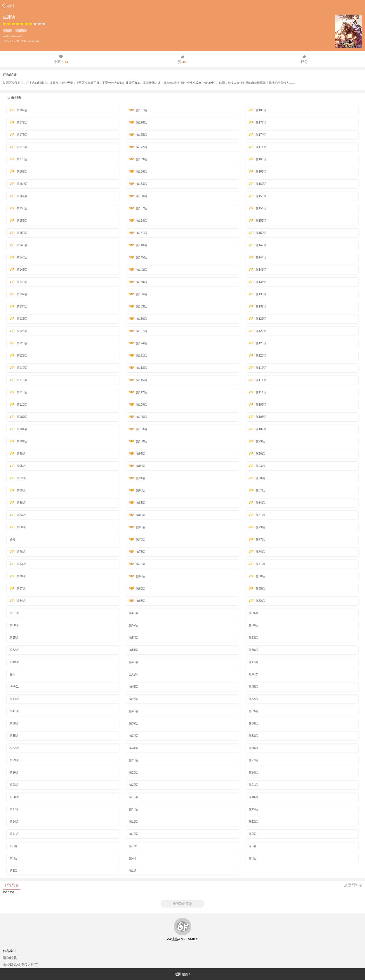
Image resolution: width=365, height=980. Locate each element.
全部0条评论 (183, 904)
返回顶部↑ (182, 974)
